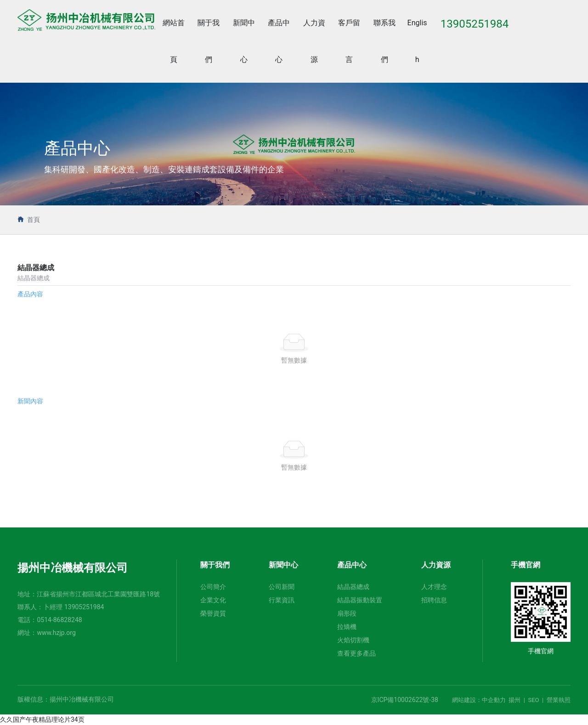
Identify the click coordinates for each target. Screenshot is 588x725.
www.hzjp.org (56, 633)
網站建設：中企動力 (479, 700)
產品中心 (77, 149)
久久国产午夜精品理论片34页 (42, 719)
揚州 (514, 700)
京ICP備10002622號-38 (405, 700)
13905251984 (84, 607)
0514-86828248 (59, 620)
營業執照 (559, 700)
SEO (533, 700)
